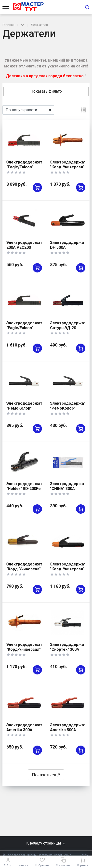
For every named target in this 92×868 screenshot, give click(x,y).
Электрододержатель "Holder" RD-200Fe (28, 486)
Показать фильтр (46, 91)
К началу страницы (46, 843)
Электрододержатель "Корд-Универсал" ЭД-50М (28, 649)
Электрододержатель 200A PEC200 (28, 245)
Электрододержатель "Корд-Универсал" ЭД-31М (28, 569)
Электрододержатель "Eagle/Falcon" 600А (28, 167)
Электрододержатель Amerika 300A (28, 727)
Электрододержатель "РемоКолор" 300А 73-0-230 (28, 408)
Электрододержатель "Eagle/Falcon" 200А (28, 328)
